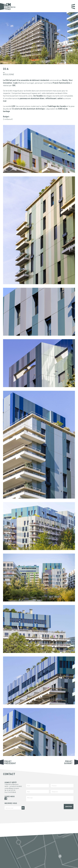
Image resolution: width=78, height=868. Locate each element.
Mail (28, 792)
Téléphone (55, 792)
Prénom (54, 786)
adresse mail (9, 808)
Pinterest (6, 801)
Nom (29, 786)
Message (30, 798)
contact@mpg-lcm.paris (12, 788)
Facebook (6, 799)
